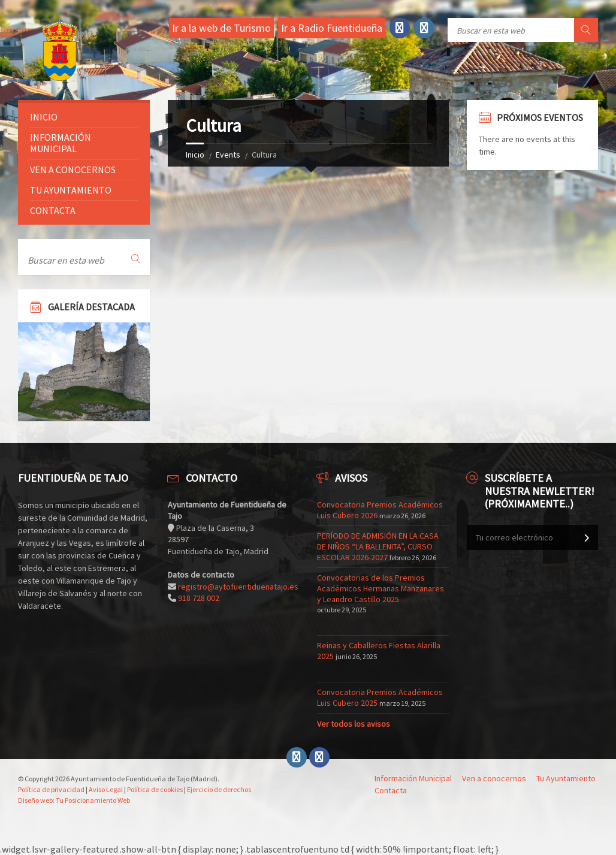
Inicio (195, 155)
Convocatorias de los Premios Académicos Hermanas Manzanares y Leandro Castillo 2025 (381, 588)
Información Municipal (61, 143)
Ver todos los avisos (354, 724)
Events (228, 155)
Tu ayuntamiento (71, 190)
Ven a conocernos (73, 170)
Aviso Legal (106, 789)
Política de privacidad (51, 789)
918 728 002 (199, 598)
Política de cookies (155, 789)
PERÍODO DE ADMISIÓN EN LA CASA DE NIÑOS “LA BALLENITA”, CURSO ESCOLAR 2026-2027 (378, 546)
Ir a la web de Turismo (221, 28)
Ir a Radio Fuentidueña (332, 28)
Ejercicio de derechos (219, 789)
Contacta (53, 210)
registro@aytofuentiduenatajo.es (238, 587)
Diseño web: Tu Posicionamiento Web (74, 800)
